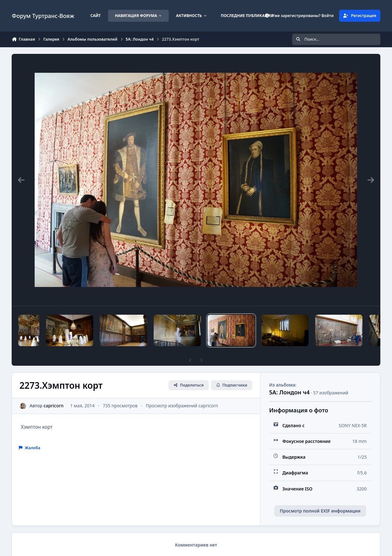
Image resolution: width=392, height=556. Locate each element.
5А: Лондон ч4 (290, 392)
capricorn (54, 406)
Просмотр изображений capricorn (182, 406)
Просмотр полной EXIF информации (320, 511)
